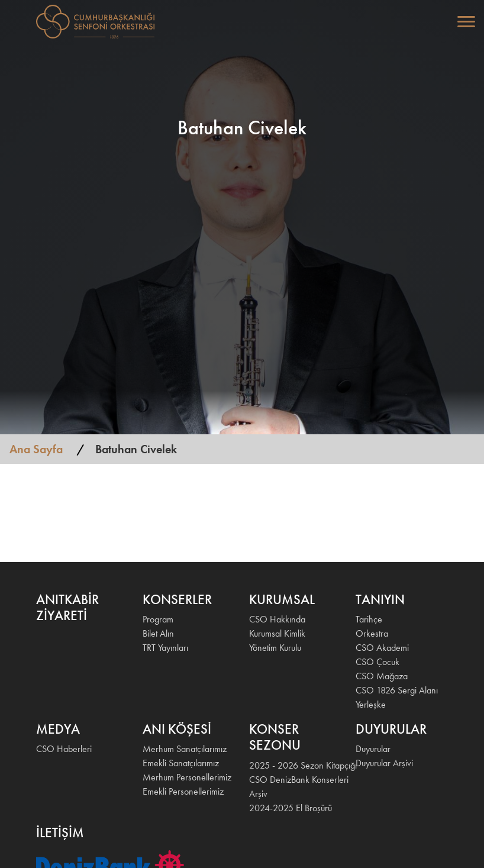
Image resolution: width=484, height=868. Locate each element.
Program (158, 619)
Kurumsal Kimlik (277, 633)
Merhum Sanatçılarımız (185, 749)
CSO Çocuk (377, 662)
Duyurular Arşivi (384, 763)
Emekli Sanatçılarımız (181, 763)
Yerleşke (371, 704)
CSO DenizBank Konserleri (295, 780)
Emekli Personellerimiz (183, 791)
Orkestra (372, 633)
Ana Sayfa (36, 449)
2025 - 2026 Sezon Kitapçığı (295, 765)
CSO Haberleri (64, 749)
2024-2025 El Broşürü (291, 808)
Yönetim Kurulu (275, 648)
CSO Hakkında (277, 619)
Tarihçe (369, 619)
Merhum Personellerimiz (187, 777)
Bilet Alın (158, 633)
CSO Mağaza (382, 676)
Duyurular (373, 749)
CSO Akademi (382, 648)
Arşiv (258, 794)
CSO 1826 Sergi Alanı (397, 690)
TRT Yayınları (165, 648)
